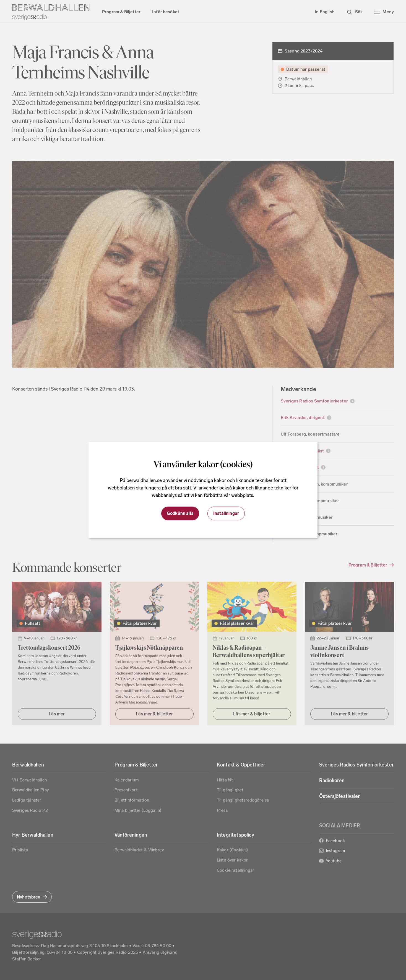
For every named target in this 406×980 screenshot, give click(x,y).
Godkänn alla (180, 513)
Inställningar (226, 513)
